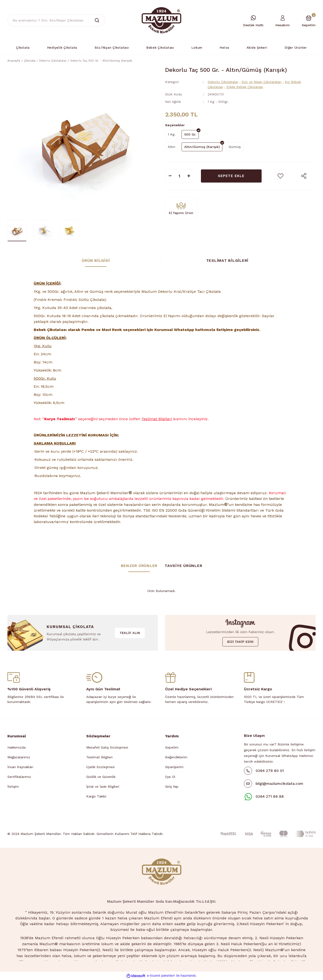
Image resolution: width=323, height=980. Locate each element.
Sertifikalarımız (19, 777)
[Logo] (161, 20)
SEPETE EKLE (231, 177)
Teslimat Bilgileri (227, 261)
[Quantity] (179, 177)
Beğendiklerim (176, 758)
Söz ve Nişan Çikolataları (261, 83)
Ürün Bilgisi (96, 261)
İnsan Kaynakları (20, 768)
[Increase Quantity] (189, 177)
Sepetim (172, 748)
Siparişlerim (174, 768)
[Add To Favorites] (280, 177)
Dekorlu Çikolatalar (223, 83)
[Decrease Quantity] (170, 177)
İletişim (13, 787)
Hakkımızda (16, 748)
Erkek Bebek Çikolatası (245, 88)
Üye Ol (170, 777)
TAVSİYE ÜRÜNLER (183, 566)
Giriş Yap (172, 787)
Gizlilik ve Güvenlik (101, 777)
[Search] (56, 20)
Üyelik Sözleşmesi (100, 768)
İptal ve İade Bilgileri (103, 787)
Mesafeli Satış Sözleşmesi (107, 748)
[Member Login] (283, 20)
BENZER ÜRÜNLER (139, 566)
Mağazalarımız (19, 758)
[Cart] (309, 20)
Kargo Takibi (96, 797)
